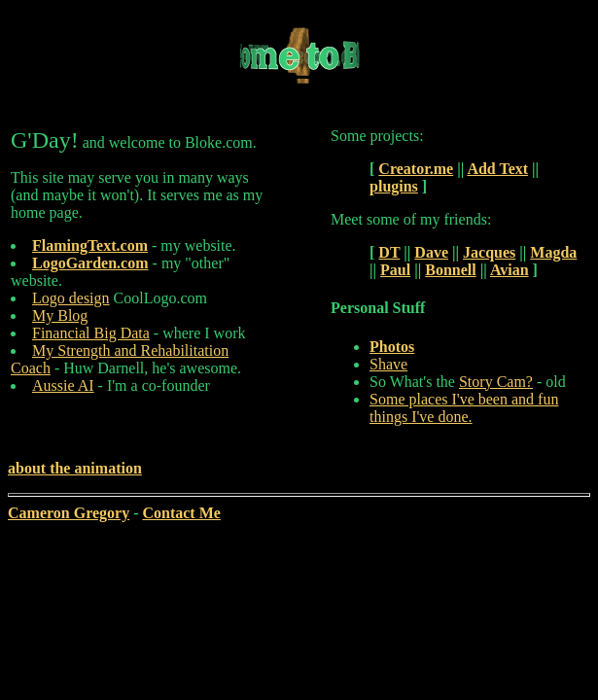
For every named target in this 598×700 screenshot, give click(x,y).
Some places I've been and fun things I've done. (464, 408)
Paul (395, 270)
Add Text (497, 169)
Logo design (71, 298)
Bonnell (450, 270)
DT (389, 252)
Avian (510, 270)
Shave (388, 364)
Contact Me (181, 513)
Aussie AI (63, 385)
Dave (431, 252)
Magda (553, 252)
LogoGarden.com (90, 263)
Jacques (489, 252)
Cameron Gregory (69, 513)
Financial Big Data (91, 333)
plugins (394, 186)
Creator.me (416, 169)
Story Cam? (496, 382)
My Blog (60, 315)
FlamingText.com (90, 245)
